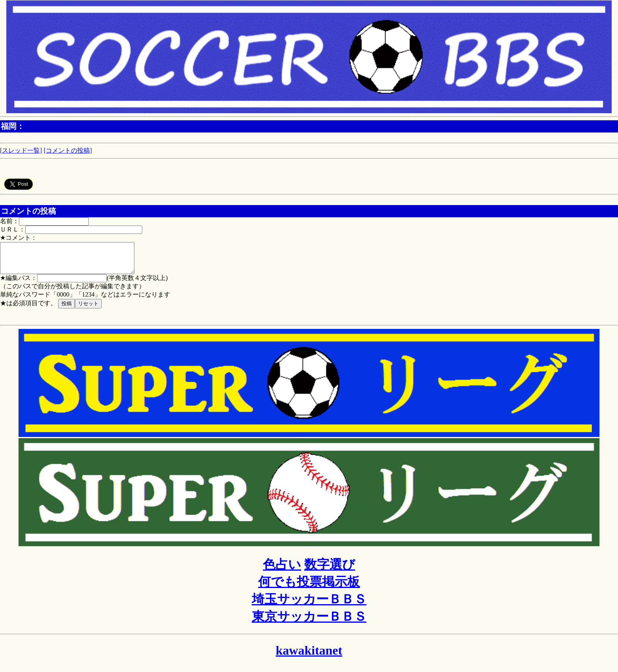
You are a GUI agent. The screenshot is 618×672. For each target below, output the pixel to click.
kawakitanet (309, 656)
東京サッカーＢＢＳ (309, 622)
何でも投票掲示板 (309, 588)
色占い (282, 570)
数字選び (330, 570)
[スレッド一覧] (21, 150)
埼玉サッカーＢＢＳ (309, 605)
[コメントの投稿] (68, 150)
